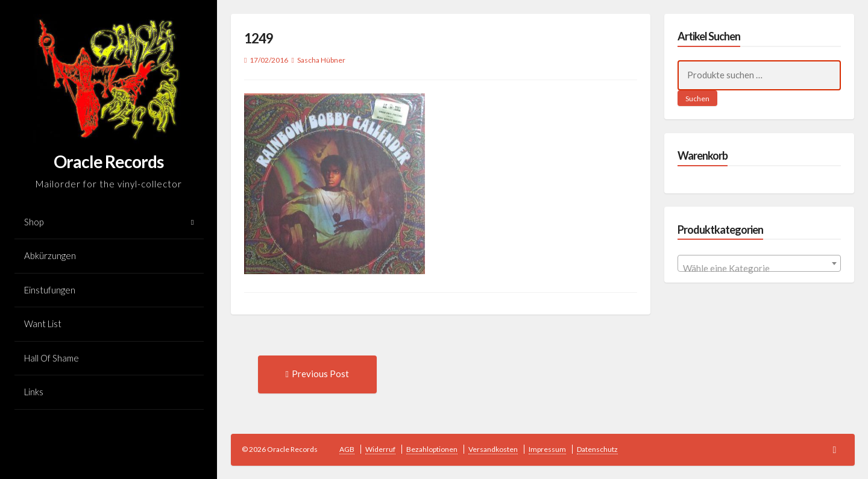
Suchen (697, 99)
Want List (43, 324)
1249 (259, 38)
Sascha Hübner (321, 60)
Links (34, 392)
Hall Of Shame (52, 358)
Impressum (547, 449)
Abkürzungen (50, 255)
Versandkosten (493, 449)
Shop (34, 222)
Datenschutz (597, 449)
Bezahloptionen (432, 449)
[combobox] (759, 263)
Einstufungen (50, 290)
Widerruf (380, 449)
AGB (347, 449)
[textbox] (759, 268)
